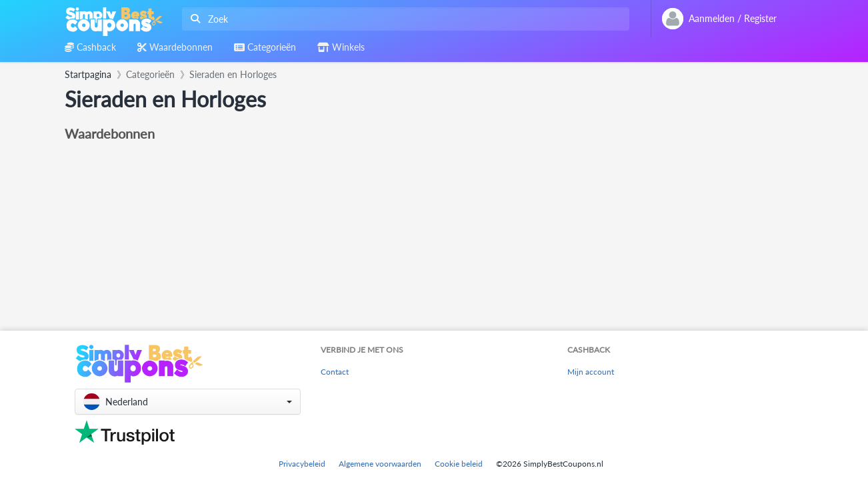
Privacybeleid (302, 464)
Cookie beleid (459, 464)
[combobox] (403, 19)
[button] (188, 402)
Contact (335, 372)
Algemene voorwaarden (380, 464)
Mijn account (591, 372)
